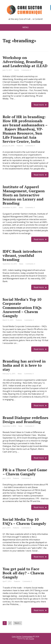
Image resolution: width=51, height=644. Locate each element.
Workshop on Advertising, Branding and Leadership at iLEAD (25, 62)
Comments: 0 (26, 70)
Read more (39, 105)
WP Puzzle (30, 639)
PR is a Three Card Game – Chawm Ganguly (25, 472)
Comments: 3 (29, 320)
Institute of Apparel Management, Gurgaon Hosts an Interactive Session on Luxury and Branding (24, 195)
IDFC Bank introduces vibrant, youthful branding (22, 255)
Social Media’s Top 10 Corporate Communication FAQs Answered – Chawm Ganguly (22, 308)
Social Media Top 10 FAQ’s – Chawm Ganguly (24, 521)
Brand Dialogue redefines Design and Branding (25, 420)
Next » (18, 623)
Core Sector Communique (22, 636)
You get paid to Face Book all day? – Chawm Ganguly (23, 573)
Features (20, 146)
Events (17, 70)
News (21, 208)
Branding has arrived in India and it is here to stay (24, 365)
